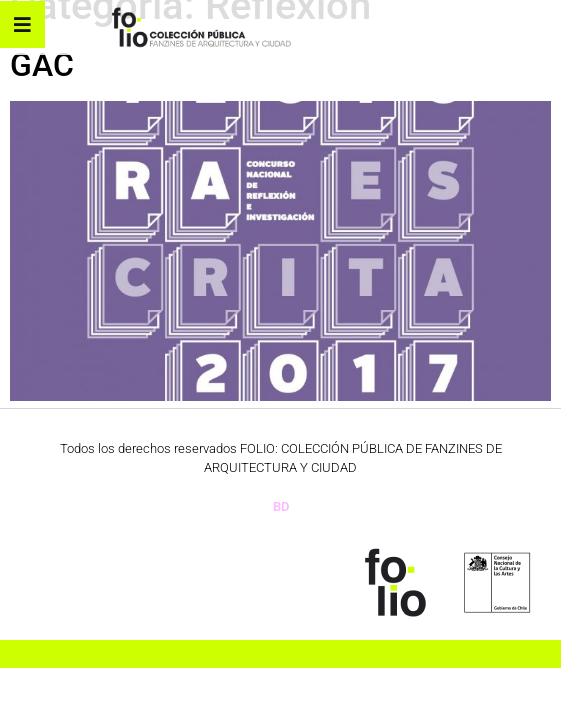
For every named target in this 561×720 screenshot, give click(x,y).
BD (281, 506)
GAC (42, 65)
